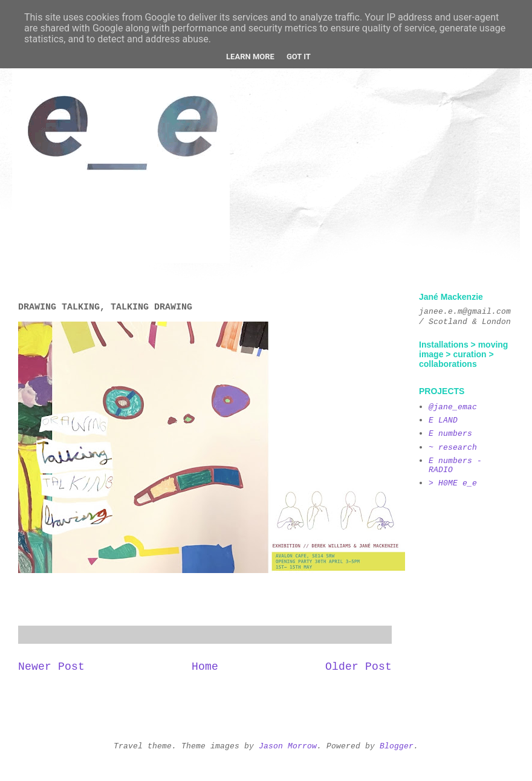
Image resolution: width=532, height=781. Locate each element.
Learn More (250, 57)
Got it (299, 57)
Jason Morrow (288, 746)
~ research (453, 447)
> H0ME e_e (453, 483)
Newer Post (51, 667)
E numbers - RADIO (455, 465)
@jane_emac (453, 407)
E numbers (450, 433)
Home (205, 667)
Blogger (397, 746)
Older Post (358, 667)
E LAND (443, 420)
